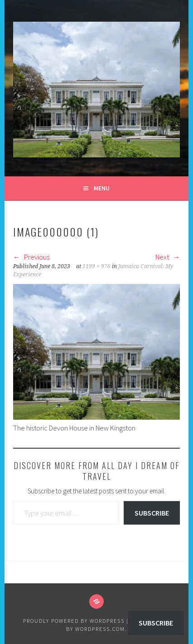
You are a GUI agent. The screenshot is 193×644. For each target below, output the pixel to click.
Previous (31, 257)
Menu (102, 188)
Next (168, 257)
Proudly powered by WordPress (74, 621)
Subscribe (152, 513)
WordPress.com (100, 629)
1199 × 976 (96, 266)
